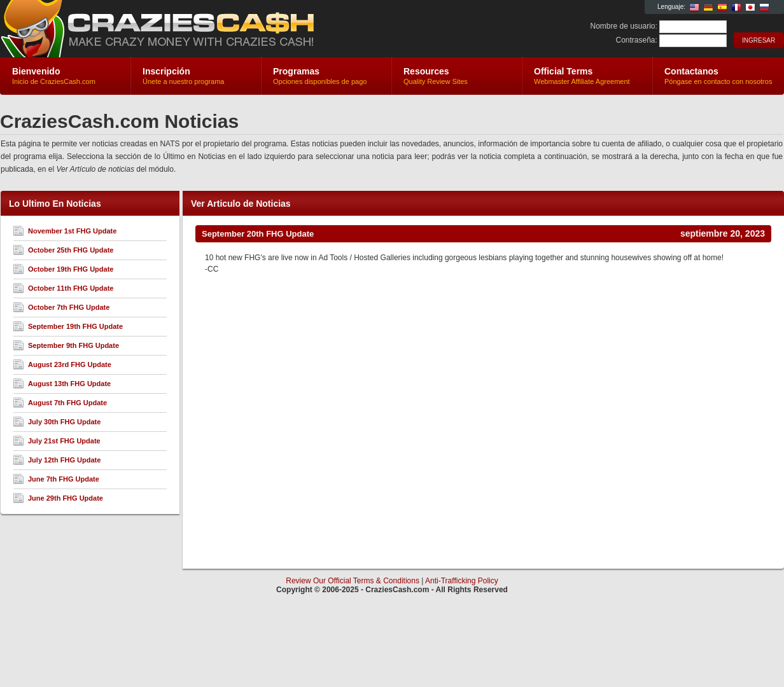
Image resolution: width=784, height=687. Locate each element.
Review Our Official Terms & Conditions (353, 581)
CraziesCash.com (152, 29)
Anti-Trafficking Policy (462, 581)
